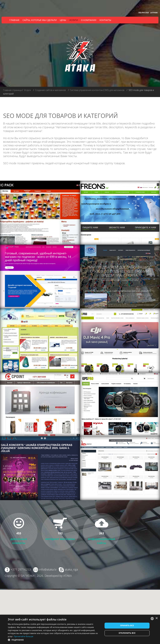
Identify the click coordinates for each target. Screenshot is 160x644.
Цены (63, 20)
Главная (14, 20)
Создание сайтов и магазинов (50, 90)
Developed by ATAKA (58, 575)
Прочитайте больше (23, 636)
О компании (89, 20)
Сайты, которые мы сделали (40, 20)
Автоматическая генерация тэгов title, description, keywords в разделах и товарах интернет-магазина (77, 129)
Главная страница (12, 90)
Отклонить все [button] (127, 633)
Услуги (74, 20)
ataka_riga (71, 569)
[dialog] (80, 629)
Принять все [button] (127, 626)
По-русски (144, 13)
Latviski (154, 13)
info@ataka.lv (47, 569)
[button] (54, 640)
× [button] (156, 618)
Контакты (105, 20)
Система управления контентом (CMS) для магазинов (97, 90)
